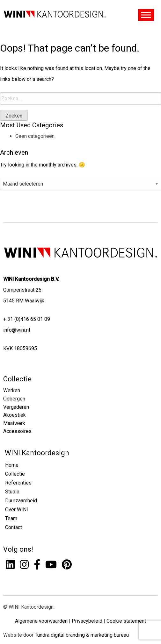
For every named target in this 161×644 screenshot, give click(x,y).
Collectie (17, 379)
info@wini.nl (17, 330)
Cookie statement (126, 621)
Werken (12, 390)
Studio (12, 492)
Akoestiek (15, 415)
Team (11, 518)
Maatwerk (14, 423)
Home (12, 465)
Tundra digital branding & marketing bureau (82, 635)
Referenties (18, 483)
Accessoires (17, 431)
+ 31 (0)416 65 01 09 (27, 319)
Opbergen (14, 399)
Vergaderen (16, 407)
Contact (14, 527)
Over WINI (17, 510)
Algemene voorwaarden (41, 621)
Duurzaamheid (21, 501)
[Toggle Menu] (146, 15)
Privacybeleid (87, 621)
